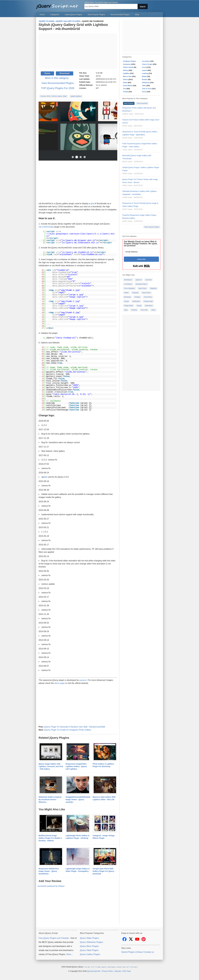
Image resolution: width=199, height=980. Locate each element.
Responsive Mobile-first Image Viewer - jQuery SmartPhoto (49, 871)
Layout (144, 70)
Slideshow (146, 83)
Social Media (128, 86)
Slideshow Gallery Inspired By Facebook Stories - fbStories (50, 800)
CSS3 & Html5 (128, 67)
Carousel (148, 280)
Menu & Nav (127, 76)
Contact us (149, 952)
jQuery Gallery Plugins (90, 954)
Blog (137, 15)
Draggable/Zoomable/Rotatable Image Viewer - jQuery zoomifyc (79, 800)
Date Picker (143, 288)
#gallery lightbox (76, 96)
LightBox (126, 73)
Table (144, 86)
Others (125, 80)
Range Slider (129, 306)
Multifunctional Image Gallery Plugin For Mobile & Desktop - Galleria (50, 838)
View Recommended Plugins (58, 83)
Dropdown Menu (141, 284)
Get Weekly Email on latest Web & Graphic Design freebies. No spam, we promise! (141, 244)
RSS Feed (127, 971)
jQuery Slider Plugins (89, 938)
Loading (145, 73)
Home (42, 15)
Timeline (134, 310)
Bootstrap (127, 297)
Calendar (135, 293)
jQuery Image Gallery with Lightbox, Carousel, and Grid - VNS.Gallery (51, 766)
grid (92, 203)
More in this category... (58, 78)
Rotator (145, 80)
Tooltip (125, 92)
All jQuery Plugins (130, 61)
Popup (126, 301)
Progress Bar (148, 301)
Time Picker (148, 297)
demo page (60, 683)
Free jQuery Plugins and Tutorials (58, 5)
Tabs (126, 310)
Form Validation (130, 288)
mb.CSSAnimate (46, 227)
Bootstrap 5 (128, 280)
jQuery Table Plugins (89, 950)
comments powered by (51, 886)
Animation (127, 64)
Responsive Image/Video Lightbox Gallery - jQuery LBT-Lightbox (76, 766)
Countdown (128, 284)
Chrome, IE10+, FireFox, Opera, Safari (54, 96)
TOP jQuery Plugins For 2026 (58, 88)
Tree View (144, 310)
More (69, 954)
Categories (55, 15)
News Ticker (146, 293)
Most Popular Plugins (96, 15)
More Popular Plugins (152, 227)
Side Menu (149, 306)
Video (153, 310)
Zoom (144, 92)
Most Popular (129, 103)
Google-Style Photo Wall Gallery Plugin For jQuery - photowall (104, 871)
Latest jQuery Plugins (74, 15)
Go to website (101, 85)
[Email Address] (141, 252)
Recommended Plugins (120, 15)
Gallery (126, 70)
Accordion (146, 61)
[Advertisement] (78, 51)
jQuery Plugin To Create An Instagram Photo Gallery (68, 730)
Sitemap (118, 971)
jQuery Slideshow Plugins (91, 942)
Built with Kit (141, 266)
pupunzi (83, 680)
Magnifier (153, 288)
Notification (136, 301)
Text (125, 89)
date (46, 477)
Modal (126, 293)
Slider (125, 83)
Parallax (137, 297)
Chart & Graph (147, 64)
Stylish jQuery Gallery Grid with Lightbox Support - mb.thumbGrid (73, 27)
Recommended (142, 103)
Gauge (139, 306)
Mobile (144, 76)
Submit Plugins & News (132, 952)
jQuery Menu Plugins (89, 946)
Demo (47, 73)
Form (144, 67)
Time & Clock (147, 89)
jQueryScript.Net (94, 971)
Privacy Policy (107, 971)
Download (64, 73)
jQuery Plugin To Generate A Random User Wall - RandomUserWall (75, 727)
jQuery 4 (139, 280)
